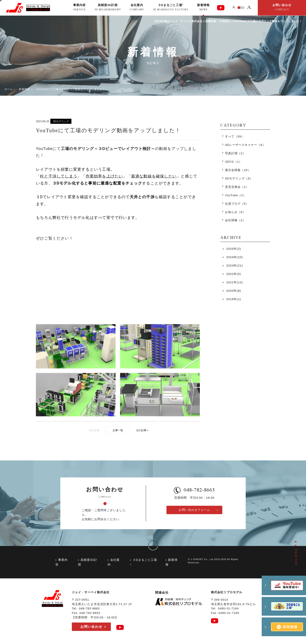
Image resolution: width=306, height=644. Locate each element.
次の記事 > (142, 430)
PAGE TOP (295, 557)
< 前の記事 (93, 430)
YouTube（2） (236, 195)
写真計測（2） (235, 153)
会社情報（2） (235, 220)
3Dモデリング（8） (239, 178)
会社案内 (114, 562)
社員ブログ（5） (237, 204)
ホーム (9, 89)
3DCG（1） (234, 162)
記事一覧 (118, 430)
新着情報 (24, 89)
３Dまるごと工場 (143, 562)
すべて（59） (235, 136)
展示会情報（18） (238, 170)
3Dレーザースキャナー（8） (245, 145)
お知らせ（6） (235, 212)
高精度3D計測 (88, 562)
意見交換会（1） (237, 187)
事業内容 (61, 562)
